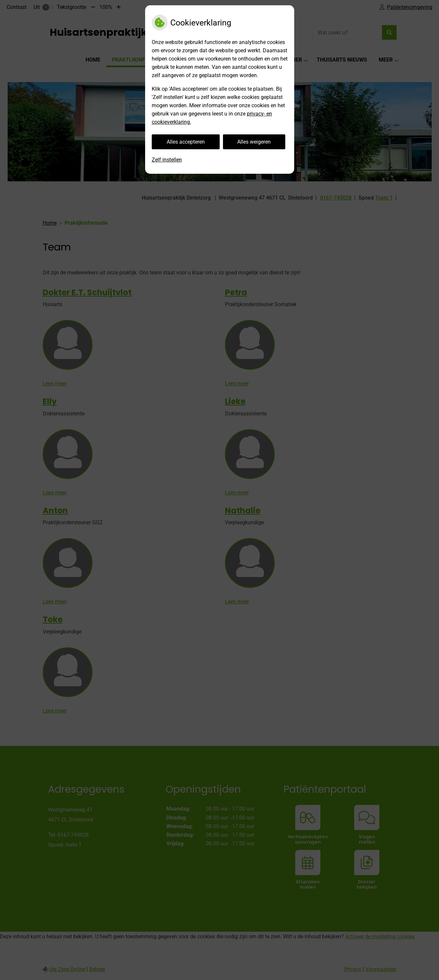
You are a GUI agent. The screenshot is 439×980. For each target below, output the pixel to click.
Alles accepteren (186, 142)
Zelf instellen (167, 160)
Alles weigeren (254, 142)
